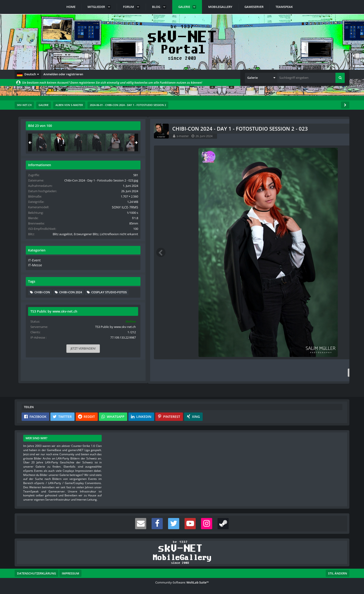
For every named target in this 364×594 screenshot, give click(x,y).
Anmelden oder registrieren (63, 74)
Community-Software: (182, 582)
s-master (50, 136)
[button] (28, 74)
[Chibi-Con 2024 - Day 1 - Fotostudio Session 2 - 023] (311, 142)
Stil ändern (338, 573)
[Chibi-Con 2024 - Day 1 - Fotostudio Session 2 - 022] (293, 142)
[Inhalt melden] (253, 373)
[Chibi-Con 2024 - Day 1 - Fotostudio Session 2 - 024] (330, 142)
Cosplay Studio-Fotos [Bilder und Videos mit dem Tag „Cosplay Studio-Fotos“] (304, 316)
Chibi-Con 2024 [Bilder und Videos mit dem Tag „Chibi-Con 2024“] (322, 309)
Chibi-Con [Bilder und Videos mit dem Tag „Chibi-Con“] (294, 309)
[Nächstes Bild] (252, 252)
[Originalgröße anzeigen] (251, 129)
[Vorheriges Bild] (29, 252)
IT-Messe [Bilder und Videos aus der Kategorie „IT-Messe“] (286, 282)
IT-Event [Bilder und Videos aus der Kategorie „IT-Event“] (285, 277)
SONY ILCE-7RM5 (328, 216)
